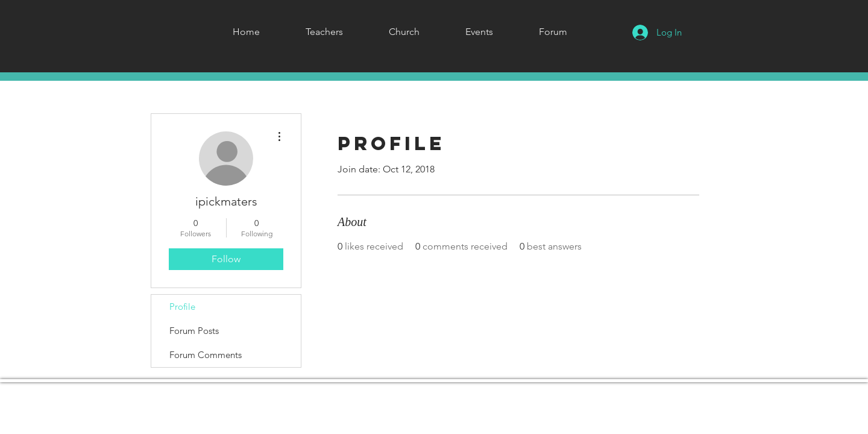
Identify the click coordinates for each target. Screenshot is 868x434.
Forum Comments (206, 355)
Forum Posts (194, 331)
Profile (182, 307)
